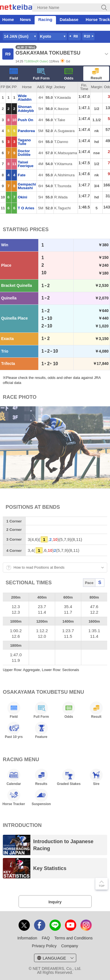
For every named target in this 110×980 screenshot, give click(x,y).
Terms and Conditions (73, 938)
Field (14, 74)
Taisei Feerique (26, 164)
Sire (96, 777)
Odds (69, 74)
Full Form (41, 74)
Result (96, 74)
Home (8, 19)
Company (69, 946)
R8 (76, 36)
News (25, 19)
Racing (45, 19)
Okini (22, 197)
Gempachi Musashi (27, 186)
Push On (25, 120)
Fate (22, 175)
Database (69, 19)
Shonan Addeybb (26, 109)
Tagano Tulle (24, 142)
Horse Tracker (14, 797)
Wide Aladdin (25, 98)
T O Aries (26, 208)
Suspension (41, 797)
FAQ (46, 938)
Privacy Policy (44, 946)
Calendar (14, 777)
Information (27, 938)
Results (41, 777)
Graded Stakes (69, 777)
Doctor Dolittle (24, 153)
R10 (87, 36)
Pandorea (26, 131)
